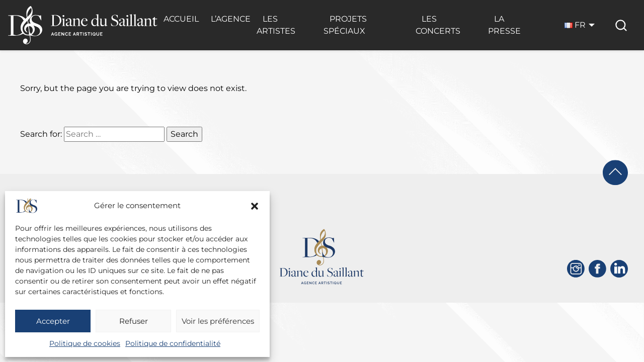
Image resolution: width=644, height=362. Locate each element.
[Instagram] (576, 269)
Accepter (53, 321)
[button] (255, 206)
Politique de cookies (85, 343)
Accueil (181, 19)
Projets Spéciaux (345, 25)
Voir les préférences (218, 321)
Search (184, 134)
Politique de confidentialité (173, 343)
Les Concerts (438, 25)
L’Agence (231, 19)
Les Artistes (276, 25)
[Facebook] (597, 269)
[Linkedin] (619, 269)
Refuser (134, 321)
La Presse (504, 25)
